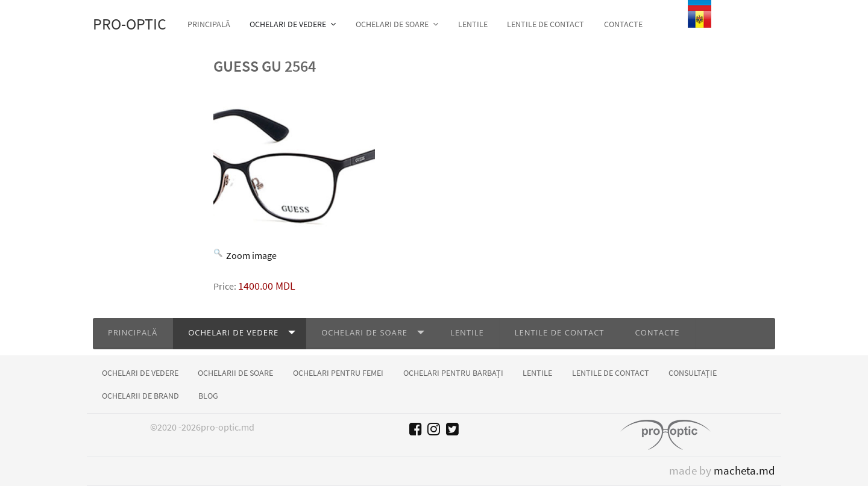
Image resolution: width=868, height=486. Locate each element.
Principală (133, 332)
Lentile (467, 332)
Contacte (658, 332)
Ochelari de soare (364, 332)
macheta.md (744, 471)
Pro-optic (130, 24)
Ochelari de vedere (233, 332)
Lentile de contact (560, 332)
